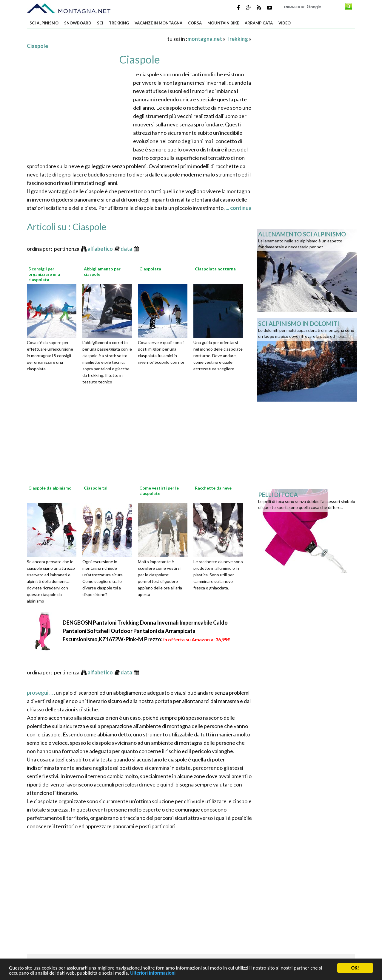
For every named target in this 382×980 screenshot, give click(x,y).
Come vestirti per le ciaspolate (159, 491)
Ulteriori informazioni (153, 974)
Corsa (195, 23)
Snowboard (78, 23)
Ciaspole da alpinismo (50, 488)
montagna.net (205, 39)
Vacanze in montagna (158, 23)
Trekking (119, 23)
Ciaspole (37, 46)
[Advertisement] (97, 39)
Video (285, 23)
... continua (238, 208)
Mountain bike (223, 23)
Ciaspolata (150, 269)
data (127, 249)
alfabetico (101, 249)
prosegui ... (40, 693)
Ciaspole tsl (96, 488)
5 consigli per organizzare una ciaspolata (44, 274)
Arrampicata (259, 23)
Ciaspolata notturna (215, 269)
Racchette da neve (213, 488)
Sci (100, 23)
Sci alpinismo (44, 23)
